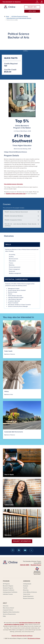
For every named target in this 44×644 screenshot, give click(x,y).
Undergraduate (27, 584)
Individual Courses (8, 594)
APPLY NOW (32, 11)
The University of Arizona (34, 638)
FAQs (4, 616)
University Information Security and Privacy (22, 636)
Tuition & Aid (27, 594)
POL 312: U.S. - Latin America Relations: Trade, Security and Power (21, 225)
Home (7, 16)
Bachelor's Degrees (8, 586)
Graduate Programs (8, 588)
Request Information (22, 541)
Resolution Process (36, 565)
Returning (26, 590)
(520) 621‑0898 (25, 565)
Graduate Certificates (9, 590)
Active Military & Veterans (30, 592)
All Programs (6, 584)
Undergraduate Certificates (10, 592)
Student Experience (28, 596)
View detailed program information (13, 184)
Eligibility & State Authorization (11, 612)
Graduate (26, 586)
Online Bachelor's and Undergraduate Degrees (19, 18)
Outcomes (6, 606)
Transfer (25, 588)
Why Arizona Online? (8, 608)
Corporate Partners (8, 610)
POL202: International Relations (14, 216)
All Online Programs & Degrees (20, 16)
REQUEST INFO (32, 7)
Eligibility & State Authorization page (16, 194)
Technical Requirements (9, 614)
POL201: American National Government (16, 212)
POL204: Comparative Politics (13, 220)
